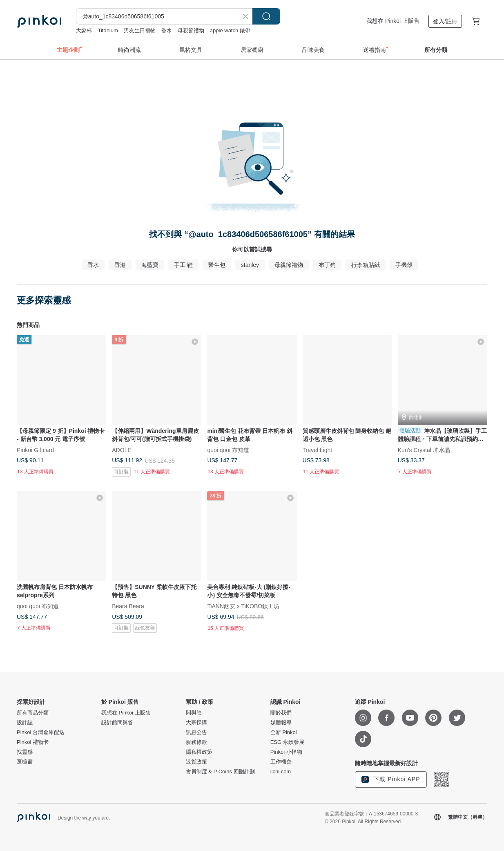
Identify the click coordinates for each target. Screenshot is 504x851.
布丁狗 (327, 265)
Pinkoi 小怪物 (286, 752)
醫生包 (217, 265)
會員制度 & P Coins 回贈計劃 (220, 772)
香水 (167, 30)
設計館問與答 (117, 723)
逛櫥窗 (25, 762)
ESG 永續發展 (287, 742)
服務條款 (196, 742)
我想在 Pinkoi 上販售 (393, 21)
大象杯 (84, 30)
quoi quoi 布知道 (228, 450)
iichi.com (281, 772)
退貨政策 (196, 762)
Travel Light (318, 450)
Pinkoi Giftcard (35, 450)
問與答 (194, 713)
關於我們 (281, 713)
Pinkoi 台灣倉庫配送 (41, 732)
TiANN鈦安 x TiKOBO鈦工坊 (243, 606)
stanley (250, 265)
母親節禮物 (191, 30)
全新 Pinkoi (284, 732)
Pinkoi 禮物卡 (33, 742)
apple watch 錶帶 (230, 30)
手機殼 (404, 265)
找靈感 (25, 752)
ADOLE (122, 450)
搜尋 (266, 16)
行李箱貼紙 (366, 265)
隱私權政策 (199, 752)
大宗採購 (196, 723)
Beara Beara (128, 606)
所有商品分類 (33, 713)
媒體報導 (281, 723)
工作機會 (281, 762)
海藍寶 (150, 265)
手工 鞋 (183, 265)
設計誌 (25, 723)
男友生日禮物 (140, 30)
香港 (120, 265)
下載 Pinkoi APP (391, 779)
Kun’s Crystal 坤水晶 (424, 450)
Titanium (108, 30)
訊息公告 (196, 732)
